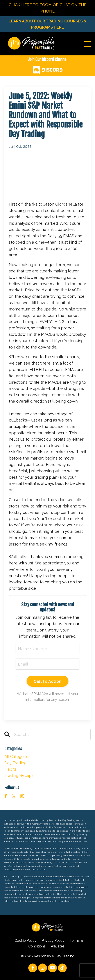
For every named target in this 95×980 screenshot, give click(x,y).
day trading (15, 763)
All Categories (17, 756)
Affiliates (58, 946)
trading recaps (19, 775)
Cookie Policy (25, 941)
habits (11, 769)
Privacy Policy (53, 941)
